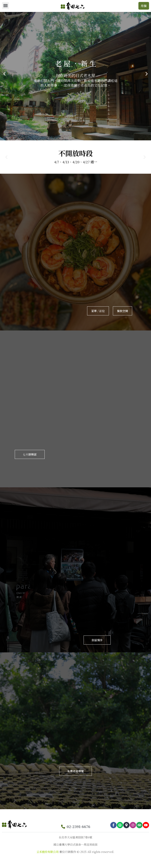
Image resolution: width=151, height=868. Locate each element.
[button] (6, 5)
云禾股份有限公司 (48, 852)
